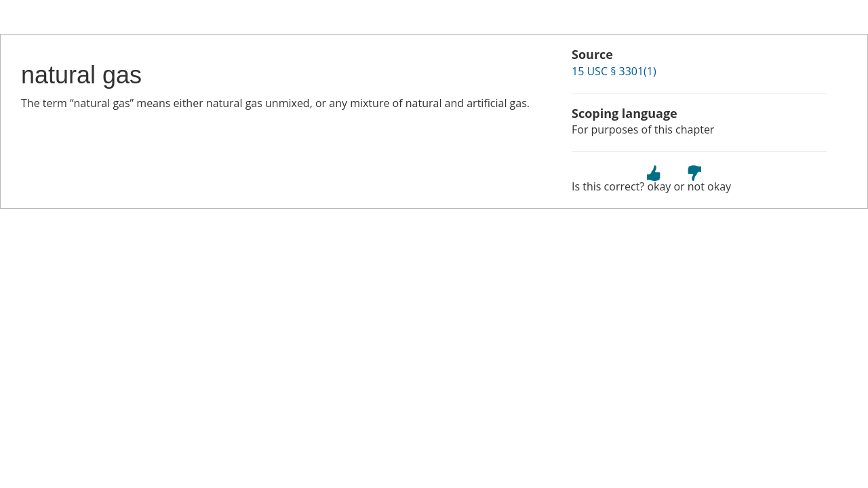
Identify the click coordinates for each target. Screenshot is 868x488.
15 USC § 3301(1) (614, 71)
